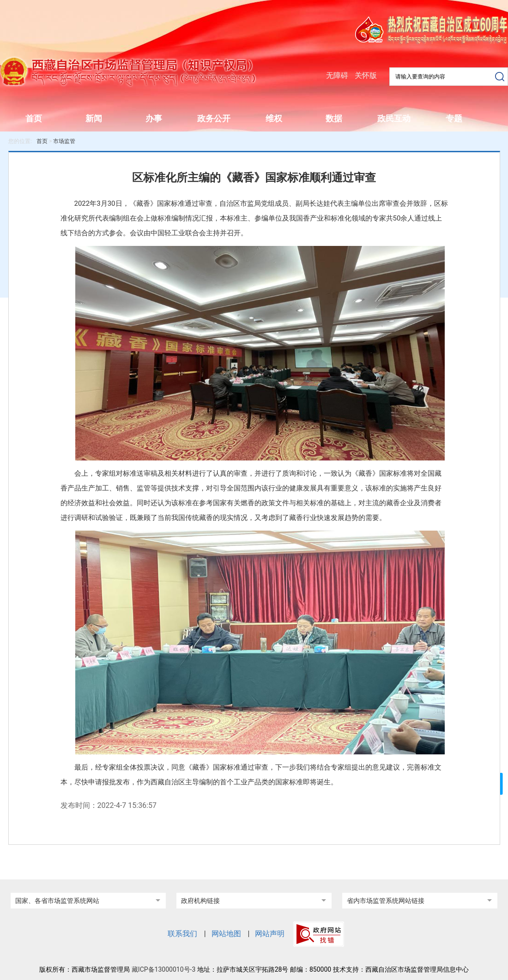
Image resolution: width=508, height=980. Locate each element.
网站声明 (270, 934)
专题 (454, 118)
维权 (274, 118)
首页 (34, 118)
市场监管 (64, 141)
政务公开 (214, 118)
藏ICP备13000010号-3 (163, 969)
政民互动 (394, 118)
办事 (154, 118)
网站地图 (226, 934)
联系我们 (182, 934)
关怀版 (366, 75)
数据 (334, 118)
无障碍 (337, 75)
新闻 (94, 118)
